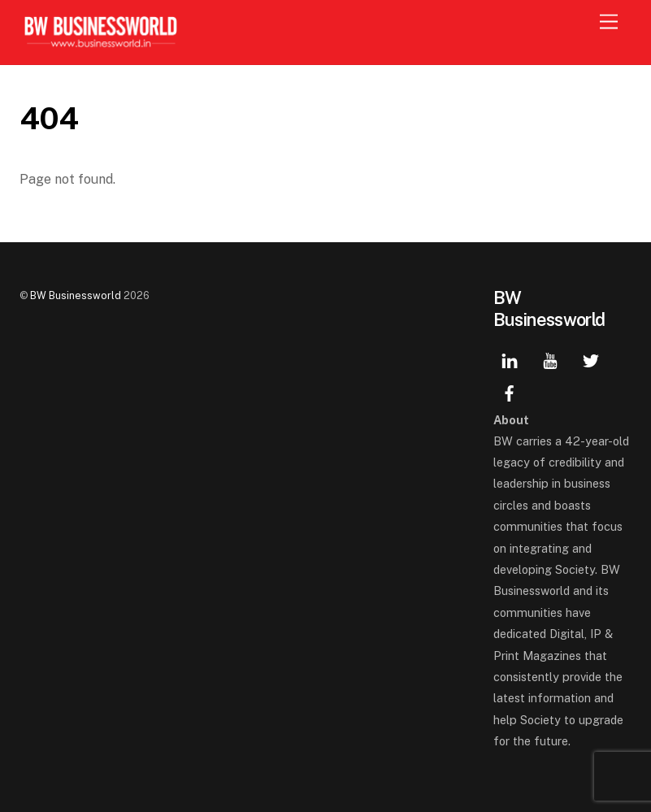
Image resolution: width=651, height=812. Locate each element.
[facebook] (510, 391)
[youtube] (550, 359)
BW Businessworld (76, 295)
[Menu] (609, 22)
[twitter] (591, 359)
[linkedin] (510, 359)
